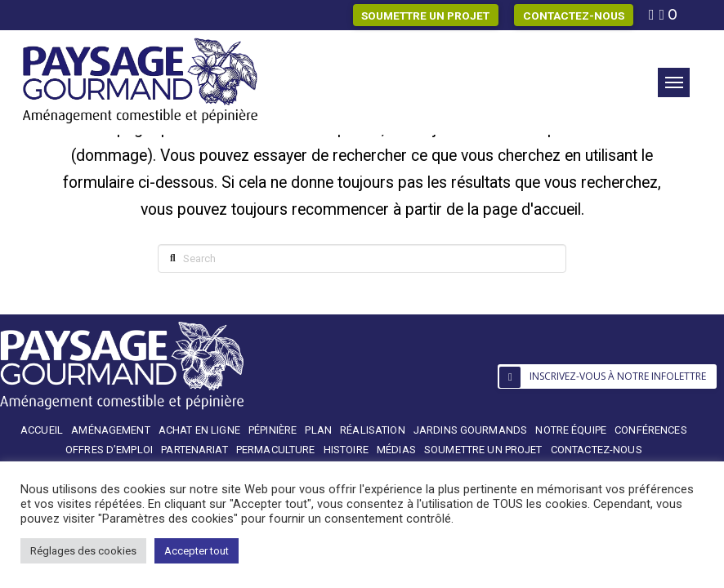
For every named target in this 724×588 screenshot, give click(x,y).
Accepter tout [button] (197, 551)
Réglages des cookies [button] (83, 551)
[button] (674, 82)
